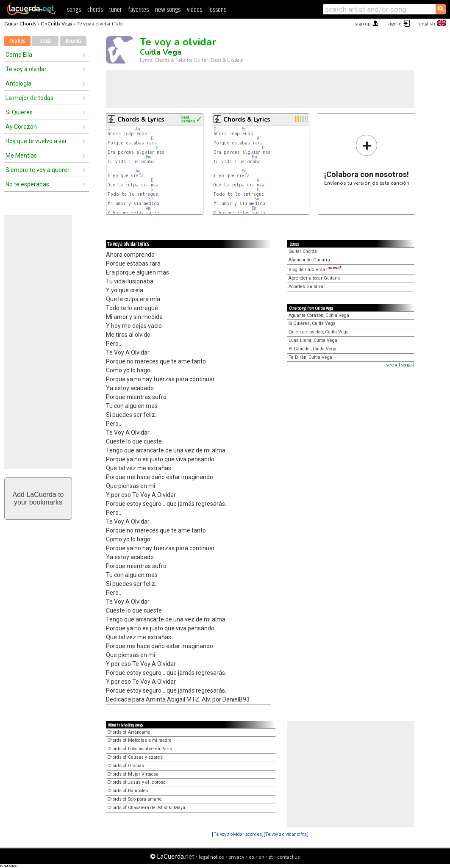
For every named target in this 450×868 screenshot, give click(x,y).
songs (74, 10)
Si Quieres (19, 112)
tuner (115, 10)
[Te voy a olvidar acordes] (238, 834)
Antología (18, 83)
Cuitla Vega (60, 24)
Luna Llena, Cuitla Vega (313, 340)
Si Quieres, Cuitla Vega (312, 323)
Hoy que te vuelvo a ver (36, 141)
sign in (394, 24)
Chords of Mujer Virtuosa (133, 774)
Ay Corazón (21, 127)
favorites (138, 10)
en (261, 857)
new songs (168, 10)
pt (271, 857)
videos (194, 10)
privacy (236, 857)
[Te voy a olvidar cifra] (286, 834)
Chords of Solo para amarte (135, 799)
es (251, 857)
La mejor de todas (29, 98)
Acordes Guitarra (306, 287)
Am (137, 129)
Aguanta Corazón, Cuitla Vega (319, 315)
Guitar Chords (20, 24)
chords (95, 10)
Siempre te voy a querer (37, 170)
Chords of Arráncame (129, 732)
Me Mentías (21, 155)
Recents (74, 41)
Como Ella (19, 55)
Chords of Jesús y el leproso (136, 782)
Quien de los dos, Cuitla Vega (319, 332)
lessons (217, 10)
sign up (362, 24)
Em (148, 157)
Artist (45, 41)
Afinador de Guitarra (309, 260)
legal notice (211, 857)
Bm (254, 157)
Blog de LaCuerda (315, 270)
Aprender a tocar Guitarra (315, 278)
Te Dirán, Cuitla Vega (310, 357)
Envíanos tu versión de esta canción (367, 160)
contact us (289, 857)
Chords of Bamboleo (128, 791)
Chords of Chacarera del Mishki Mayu (146, 808)
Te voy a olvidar (26, 69)
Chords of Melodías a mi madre (139, 740)
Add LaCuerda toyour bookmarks (38, 498)
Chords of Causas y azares (135, 757)
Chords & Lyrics (141, 119)
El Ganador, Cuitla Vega (312, 349)
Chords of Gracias (126, 766)
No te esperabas (27, 184)
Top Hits (17, 41)
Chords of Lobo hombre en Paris (140, 749)
